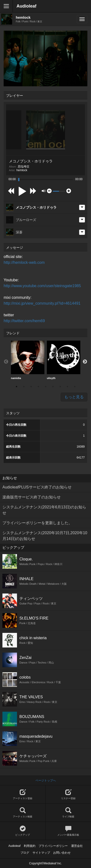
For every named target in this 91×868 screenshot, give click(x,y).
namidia (28, 360)
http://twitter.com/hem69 (24, 321)
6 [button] (53, 387)
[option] (28, 360)
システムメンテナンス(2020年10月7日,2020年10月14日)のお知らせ (45, 536)
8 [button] (67, 387)
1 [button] (17, 387)
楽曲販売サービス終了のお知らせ (32, 497)
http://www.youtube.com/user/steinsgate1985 (42, 286)
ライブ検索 (68, 813)
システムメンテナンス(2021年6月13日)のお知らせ (44, 510)
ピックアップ (23, 831)
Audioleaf (26, 6)
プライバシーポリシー (53, 846)
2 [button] (24, 387)
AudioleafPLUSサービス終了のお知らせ (37, 487)
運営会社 (77, 846)
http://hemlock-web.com (24, 262)
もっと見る (74, 397)
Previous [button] (6, 362)
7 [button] (60, 387)
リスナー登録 (68, 794)
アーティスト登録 (23, 794)
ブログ (25, 853)
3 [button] (31, 387)
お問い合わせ (62, 853)
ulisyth (64, 360)
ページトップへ (46, 780)
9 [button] (75, 387)
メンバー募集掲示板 (68, 831)
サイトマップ (41, 853)
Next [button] (85, 362)
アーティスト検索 (23, 813)
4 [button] (38, 387)
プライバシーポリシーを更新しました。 (37, 523)
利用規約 (30, 846)
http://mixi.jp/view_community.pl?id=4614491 (42, 303)
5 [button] (46, 387)
